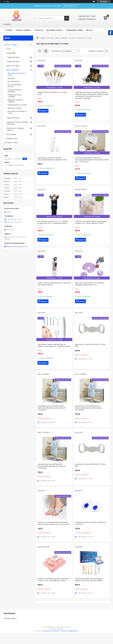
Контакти (39, 30)
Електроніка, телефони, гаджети (16, 129)
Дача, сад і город (13, 66)
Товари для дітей (13, 118)
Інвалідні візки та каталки (17, 105)
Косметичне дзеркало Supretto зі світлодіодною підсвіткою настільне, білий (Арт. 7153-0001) (92, 160)
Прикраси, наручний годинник (15, 101)
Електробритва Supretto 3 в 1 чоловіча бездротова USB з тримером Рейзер (53, 222)
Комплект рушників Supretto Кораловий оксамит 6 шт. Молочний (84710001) (91, 222)
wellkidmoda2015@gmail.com (17, 247)
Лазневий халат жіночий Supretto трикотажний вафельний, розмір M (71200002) (51, 408)
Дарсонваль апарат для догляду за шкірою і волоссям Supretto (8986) (89, 579)
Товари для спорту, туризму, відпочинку (17, 123)
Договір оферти (10, 618)
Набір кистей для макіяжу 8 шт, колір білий (52, 93)
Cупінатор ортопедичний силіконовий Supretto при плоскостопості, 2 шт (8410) (54, 523)
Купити (44, 111)
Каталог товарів (23, 30)
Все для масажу (14, 81)
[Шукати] (67, 18)
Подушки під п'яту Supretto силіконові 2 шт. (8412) (91, 523)
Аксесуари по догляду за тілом (17, 112)
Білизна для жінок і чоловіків (15, 96)
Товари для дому (13, 57)
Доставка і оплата (55, 30)
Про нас (89, 30)
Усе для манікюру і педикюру (15, 91)
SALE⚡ (9, 49)
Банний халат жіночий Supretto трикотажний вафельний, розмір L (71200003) (89, 408)
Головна (9, 30)
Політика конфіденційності (69, 631)
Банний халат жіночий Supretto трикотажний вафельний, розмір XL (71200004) (52, 466)
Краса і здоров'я (61, 38)
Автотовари (11, 134)
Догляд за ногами (14, 108)
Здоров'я (11, 78)
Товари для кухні (13, 61)
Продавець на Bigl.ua (56, 629)
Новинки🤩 (11, 53)
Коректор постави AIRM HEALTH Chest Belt (90, 345)
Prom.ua (68, 627)
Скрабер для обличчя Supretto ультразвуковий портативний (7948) (52, 159)
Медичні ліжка (12, 138)
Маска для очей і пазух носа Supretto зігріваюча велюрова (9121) (90, 284)
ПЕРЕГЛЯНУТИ (70, 6)
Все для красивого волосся (15, 86)
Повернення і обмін (74, 30)
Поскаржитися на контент (51, 631)
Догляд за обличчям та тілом (17, 74)
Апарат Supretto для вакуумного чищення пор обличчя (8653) (54, 284)
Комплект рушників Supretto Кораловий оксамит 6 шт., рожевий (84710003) (53, 579)
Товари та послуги (47, 38)
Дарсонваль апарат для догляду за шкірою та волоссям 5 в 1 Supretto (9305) (54, 345)
